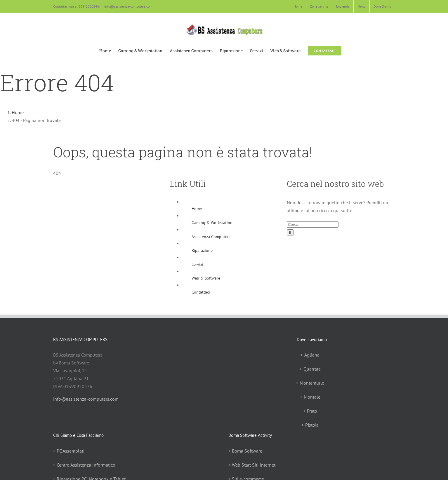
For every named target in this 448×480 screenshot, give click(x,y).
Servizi (197, 264)
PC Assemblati (71, 451)
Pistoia (312, 425)
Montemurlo (312, 383)
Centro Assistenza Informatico (86, 465)
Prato (312, 411)
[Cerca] (290, 232)
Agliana (312, 355)
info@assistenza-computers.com (128, 6)
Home (197, 209)
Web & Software (206, 278)
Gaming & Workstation (212, 223)
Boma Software (247, 451)
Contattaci (201, 292)
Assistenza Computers (211, 237)
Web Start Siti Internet (254, 465)
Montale (312, 397)
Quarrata (312, 369)
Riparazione (202, 250)
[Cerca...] (313, 225)
